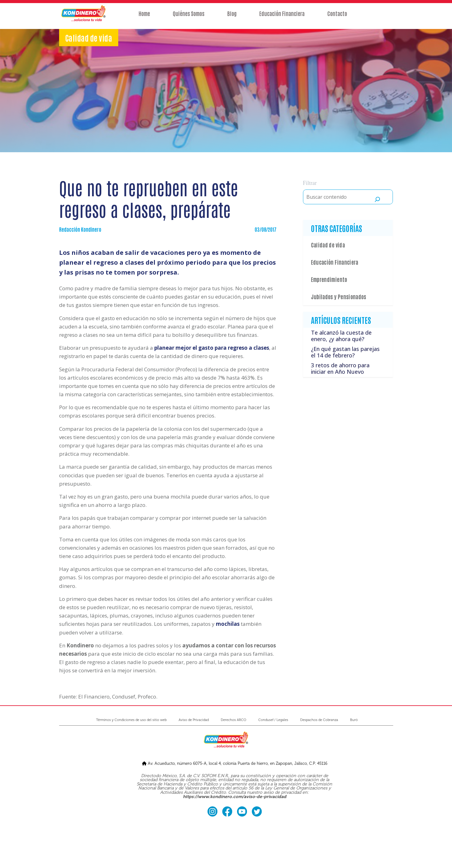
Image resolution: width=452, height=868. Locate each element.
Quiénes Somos (189, 18)
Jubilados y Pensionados (339, 296)
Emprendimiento (329, 279)
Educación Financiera (282, 18)
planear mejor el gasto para (212, 348)
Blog (232, 18)
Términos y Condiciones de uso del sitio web (131, 720)
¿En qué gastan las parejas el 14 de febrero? (345, 352)
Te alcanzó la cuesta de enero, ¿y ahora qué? (341, 336)
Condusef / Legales (273, 720)
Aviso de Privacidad (194, 720)
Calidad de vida (328, 245)
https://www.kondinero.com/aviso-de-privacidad (235, 797)
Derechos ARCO (234, 720)
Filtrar (310, 183)
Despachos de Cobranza (319, 720)
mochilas (228, 624)
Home (144, 18)
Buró (354, 720)
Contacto (337, 18)
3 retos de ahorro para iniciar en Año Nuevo (340, 369)
